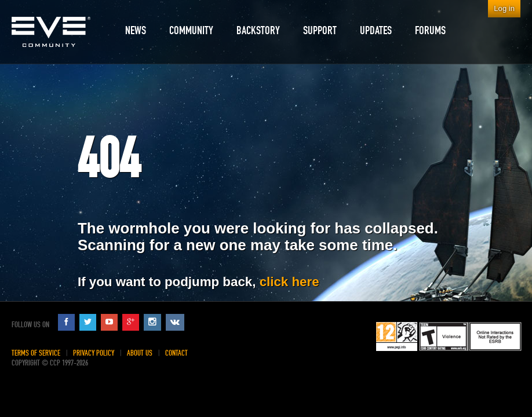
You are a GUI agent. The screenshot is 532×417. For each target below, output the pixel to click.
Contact (176, 353)
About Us (140, 353)
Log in (504, 8)
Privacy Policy (94, 353)
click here (289, 282)
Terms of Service (36, 353)
